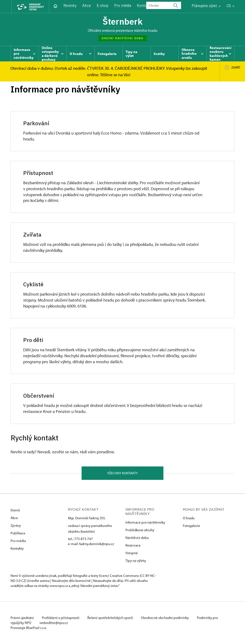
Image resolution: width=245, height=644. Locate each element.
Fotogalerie (191, 526)
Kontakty (17, 549)
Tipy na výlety (136, 561)
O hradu (189, 518)
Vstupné (132, 553)
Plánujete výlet (206, 6)
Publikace (18, 533)
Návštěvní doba (137, 538)
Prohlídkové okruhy (140, 530)
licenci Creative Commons (119, 576)
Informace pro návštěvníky (145, 523)
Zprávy (16, 526)
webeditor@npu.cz (54, 623)
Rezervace (133, 546)
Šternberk (122, 22)
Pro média (123, 5)
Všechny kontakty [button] (122, 473)
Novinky (70, 5)
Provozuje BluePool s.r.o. (29, 628)
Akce (87, 5)
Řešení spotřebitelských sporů (111, 618)
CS (231, 6)
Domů (15, 511)
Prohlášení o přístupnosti (61, 618)
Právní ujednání (22, 618)
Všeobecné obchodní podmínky (166, 618)
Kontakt (144, 5)
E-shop (103, 5)
